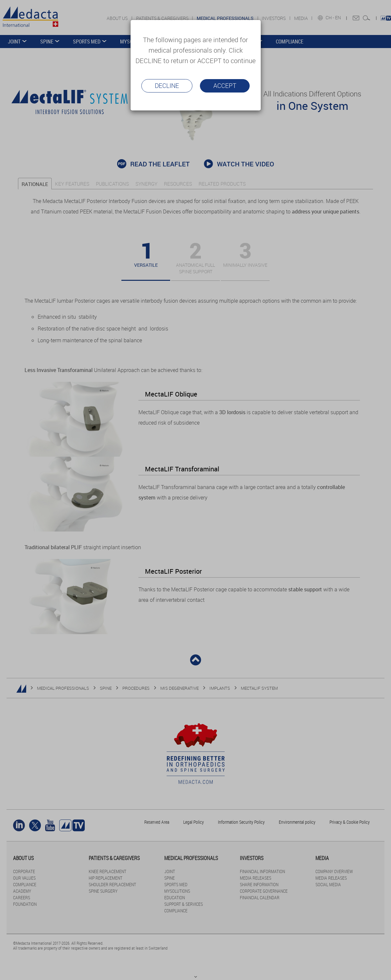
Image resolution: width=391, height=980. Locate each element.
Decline (167, 86)
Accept (225, 86)
